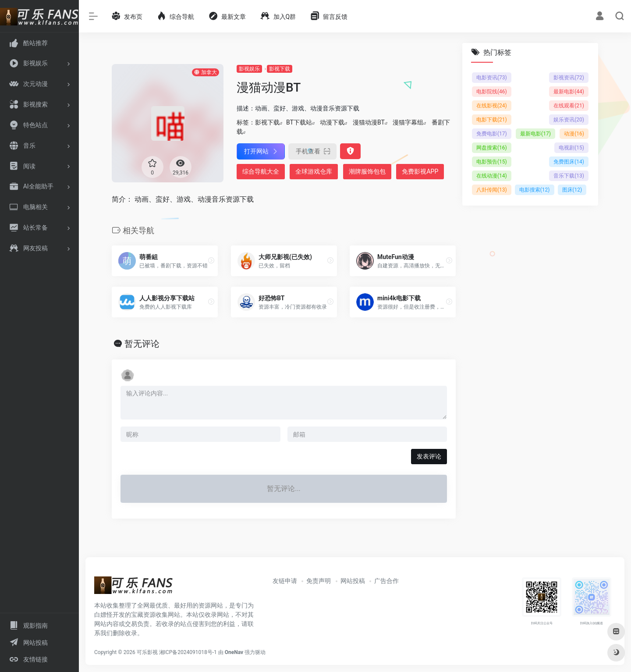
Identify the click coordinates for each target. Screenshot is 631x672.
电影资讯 (492, 78)
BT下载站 (299, 122)
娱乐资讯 (569, 120)
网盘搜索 (492, 148)
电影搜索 (535, 190)
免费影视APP (420, 171)
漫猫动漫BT (369, 122)
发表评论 (429, 456)
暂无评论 (142, 344)
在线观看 (569, 106)
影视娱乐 (249, 69)
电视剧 (571, 148)
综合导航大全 (261, 171)
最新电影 (569, 92)
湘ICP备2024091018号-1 (188, 652)
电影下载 (492, 120)
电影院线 (492, 92)
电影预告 (492, 162)
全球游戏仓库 (314, 171)
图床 (572, 190)
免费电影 (492, 134)
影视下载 (280, 69)
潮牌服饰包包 (367, 171)
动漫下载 (332, 122)
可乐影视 (147, 652)
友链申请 (285, 581)
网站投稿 (353, 581)
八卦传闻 (492, 190)
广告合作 (386, 581)
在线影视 (492, 106)
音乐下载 (569, 176)
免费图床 (569, 162)
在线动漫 (492, 176)
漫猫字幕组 (408, 122)
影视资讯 (569, 78)
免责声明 (319, 581)
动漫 (574, 134)
